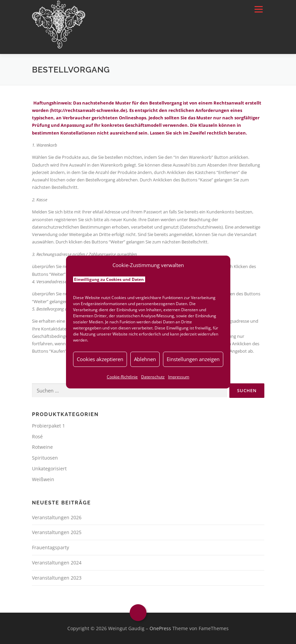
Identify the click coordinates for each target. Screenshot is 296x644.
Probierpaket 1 (48, 426)
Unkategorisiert (49, 469)
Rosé (37, 436)
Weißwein (43, 479)
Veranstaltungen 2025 (57, 532)
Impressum (179, 377)
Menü (258, 9)
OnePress (160, 628)
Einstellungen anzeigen (193, 359)
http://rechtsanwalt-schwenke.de (88, 110)
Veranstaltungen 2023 (57, 578)
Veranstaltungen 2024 (57, 563)
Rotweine (42, 447)
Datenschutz (153, 377)
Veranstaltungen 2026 (57, 517)
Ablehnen (145, 359)
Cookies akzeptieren (100, 359)
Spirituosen (45, 458)
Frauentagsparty (51, 547)
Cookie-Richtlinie (122, 377)
